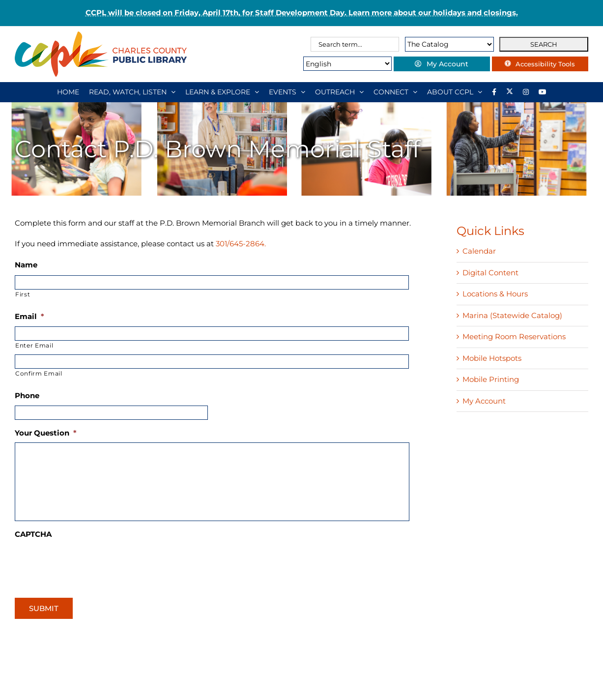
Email (29, 316)
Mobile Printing (491, 379)
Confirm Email (39, 373)
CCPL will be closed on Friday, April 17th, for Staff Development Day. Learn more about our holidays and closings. (302, 13)
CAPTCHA (33, 534)
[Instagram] (526, 92)
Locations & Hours (495, 294)
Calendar (479, 251)
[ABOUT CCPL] (455, 92)
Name (26, 265)
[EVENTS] (287, 92)
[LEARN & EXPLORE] (222, 92)
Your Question (46, 433)
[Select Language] (344, 64)
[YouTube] (543, 92)
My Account (484, 401)
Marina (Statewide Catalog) (512, 315)
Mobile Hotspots (492, 358)
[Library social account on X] (510, 92)
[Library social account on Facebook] (494, 92)
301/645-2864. (241, 244)
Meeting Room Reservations (514, 336)
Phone (27, 395)
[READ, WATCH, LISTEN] (132, 92)
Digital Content (490, 273)
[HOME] (68, 92)
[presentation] (89, 563)
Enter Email (34, 345)
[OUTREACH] (339, 92)
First (23, 294)
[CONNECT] (395, 92)
